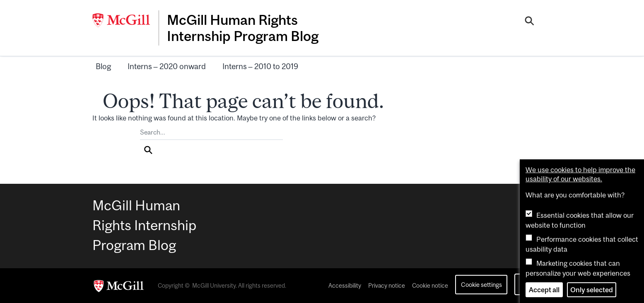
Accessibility (345, 286)
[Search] (529, 22)
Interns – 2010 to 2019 (260, 66)
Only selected (592, 290)
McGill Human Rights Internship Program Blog (243, 28)
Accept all (544, 290)
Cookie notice (430, 286)
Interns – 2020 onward (167, 66)
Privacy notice (387, 286)
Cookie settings (481, 285)
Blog (103, 66)
